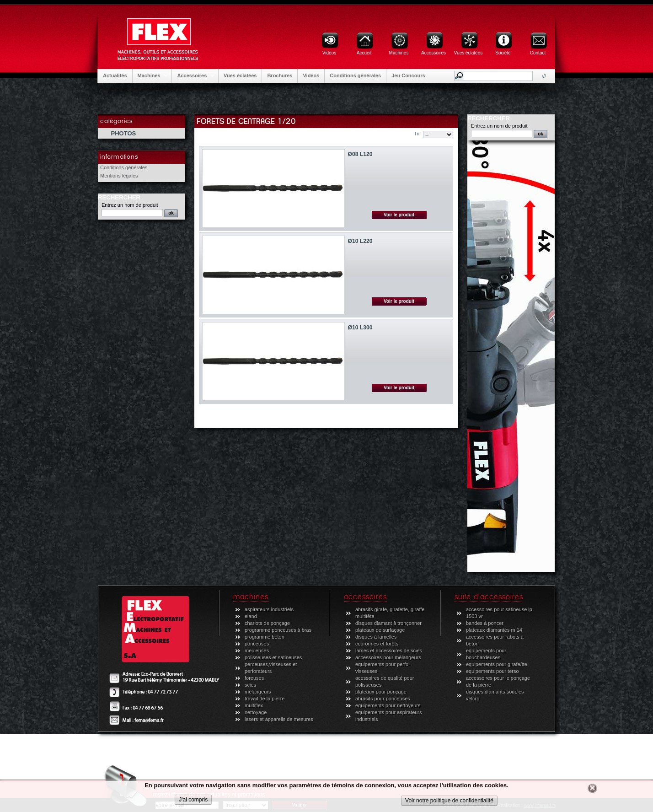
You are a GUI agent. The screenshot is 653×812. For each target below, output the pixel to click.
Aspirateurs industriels (269, 609)
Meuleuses (257, 651)
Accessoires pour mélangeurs (388, 657)
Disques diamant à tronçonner (388, 623)
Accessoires (193, 76)
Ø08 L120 (360, 154)
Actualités (115, 75)
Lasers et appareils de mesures (279, 719)
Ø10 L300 (360, 328)
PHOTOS (124, 133)
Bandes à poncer (485, 623)
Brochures (280, 75)
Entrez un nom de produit (130, 205)
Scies (250, 685)
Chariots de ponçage (267, 623)
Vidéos (311, 75)
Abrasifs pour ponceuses (383, 699)
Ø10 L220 (360, 241)
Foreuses (254, 678)
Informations (119, 156)
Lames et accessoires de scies (389, 651)
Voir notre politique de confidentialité (449, 801)
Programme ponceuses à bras (278, 630)
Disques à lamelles (376, 637)
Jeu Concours (408, 75)
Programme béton (265, 637)
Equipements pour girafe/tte (497, 664)
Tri (417, 134)
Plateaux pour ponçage (381, 692)
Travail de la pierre (265, 699)
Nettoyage (256, 712)
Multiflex (254, 705)
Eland (251, 616)
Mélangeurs (258, 692)
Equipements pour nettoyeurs (388, 705)
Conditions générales (355, 75)
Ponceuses (257, 644)
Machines (150, 76)
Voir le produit (399, 215)
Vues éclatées (240, 75)
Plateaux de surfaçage (380, 630)
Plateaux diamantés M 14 (494, 630)
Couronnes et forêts (377, 644)
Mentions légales (119, 176)
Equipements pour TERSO (492, 671)
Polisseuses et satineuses (273, 657)
